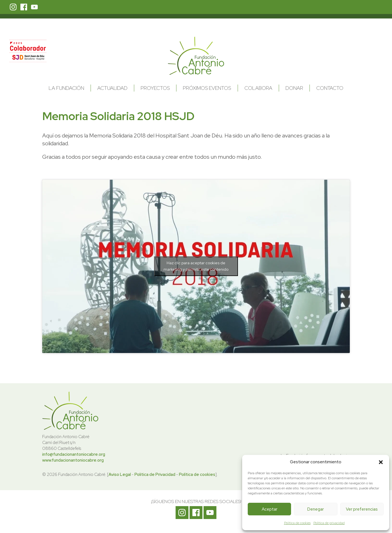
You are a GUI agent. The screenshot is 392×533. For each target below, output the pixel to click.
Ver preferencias (362, 509)
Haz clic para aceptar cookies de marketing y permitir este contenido (196, 266)
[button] (381, 462)
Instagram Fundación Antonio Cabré (13, 7)
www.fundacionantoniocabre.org (73, 460)
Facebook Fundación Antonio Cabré (24, 7)
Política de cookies (297, 523)
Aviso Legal (120, 474)
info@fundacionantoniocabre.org (74, 454)
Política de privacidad (329, 523)
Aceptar (270, 509)
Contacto (330, 88)
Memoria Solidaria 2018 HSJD (118, 116)
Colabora (258, 88)
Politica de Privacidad (155, 474)
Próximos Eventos (207, 88)
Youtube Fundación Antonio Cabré (34, 7)
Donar (294, 88)
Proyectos (155, 88)
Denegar (316, 509)
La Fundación (66, 88)
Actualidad (112, 88)
